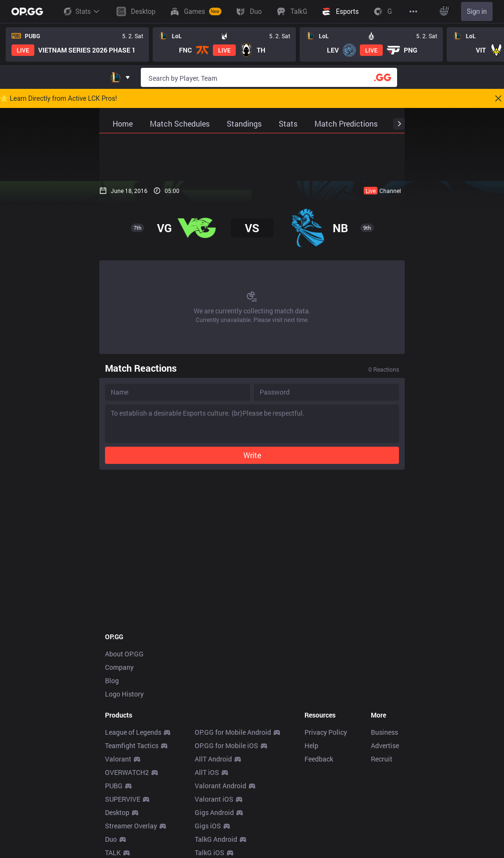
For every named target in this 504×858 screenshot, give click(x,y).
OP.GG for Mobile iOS (226, 745)
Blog (112, 681)
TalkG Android (216, 839)
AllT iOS (207, 772)
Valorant (118, 759)
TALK (113, 853)
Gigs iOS (208, 826)
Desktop (117, 812)
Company (119, 667)
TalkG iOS (210, 853)
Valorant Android (220, 786)
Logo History (124, 694)
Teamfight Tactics (132, 745)
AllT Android (213, 759)
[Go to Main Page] (27, 11)
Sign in (477, 11)
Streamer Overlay (131, 826)
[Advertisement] (252, 157)
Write (252, 455)
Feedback (319, 759)
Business (384, 732)
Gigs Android (214, 812)
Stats (81, 11)
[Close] (498, 98)
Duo (111, 839)
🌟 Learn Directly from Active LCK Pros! (58, 98)
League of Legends (133, 732)
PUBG (114, 786)
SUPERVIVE (123, 799)
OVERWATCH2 (127, 772)
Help (311, 745)
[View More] (413, 11)
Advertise (385, 745)
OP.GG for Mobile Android (233, 732)
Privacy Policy (326, 732)
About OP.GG (124, 654)
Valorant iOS (214, 799)
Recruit (382, 759)
